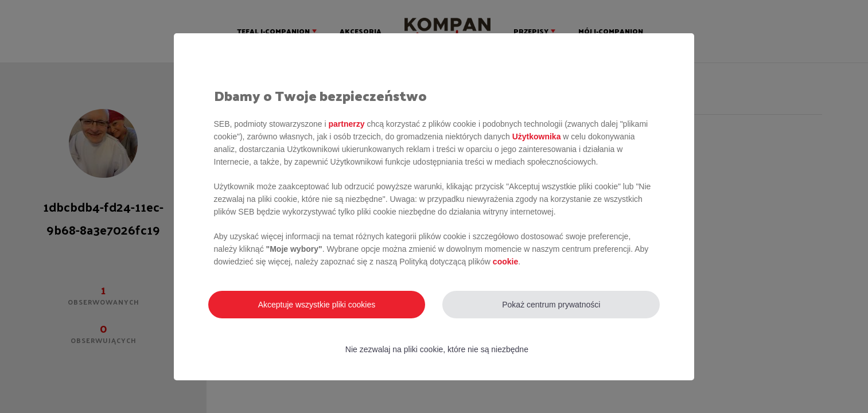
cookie (505, 262)
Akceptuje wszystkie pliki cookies (317, 305)
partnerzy (346, 124)
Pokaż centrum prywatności (551, 305)
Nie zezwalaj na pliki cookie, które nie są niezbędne (437, 349)
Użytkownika (537, 137)
